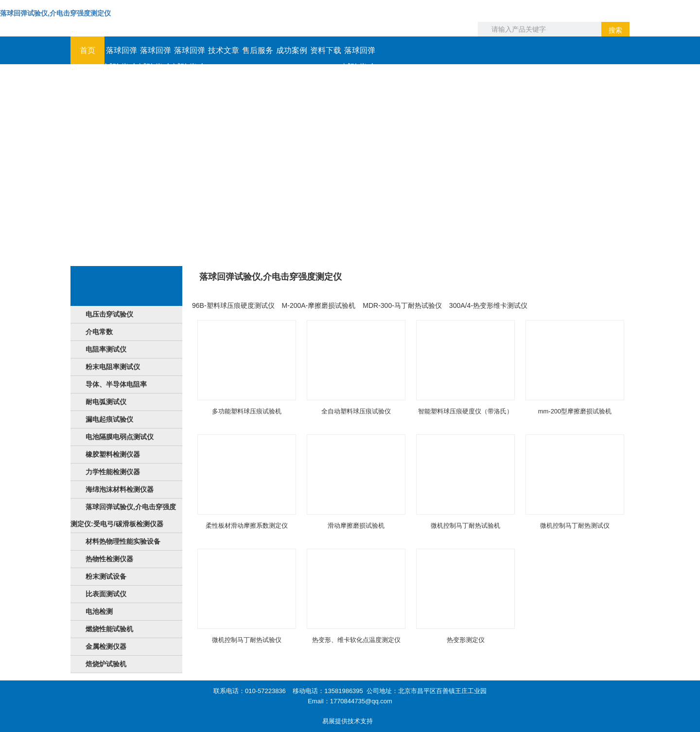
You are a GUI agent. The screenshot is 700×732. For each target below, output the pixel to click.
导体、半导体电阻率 (116, 384)
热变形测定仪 (466, 640)
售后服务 (258, 50)
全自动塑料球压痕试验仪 (356, 411)
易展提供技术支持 (348, 721)
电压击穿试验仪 (109, 314)
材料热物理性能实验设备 (123, 541)
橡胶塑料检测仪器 (113, 454)
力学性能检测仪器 (113, 472)
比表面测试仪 (106, 594)
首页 (87, 50)
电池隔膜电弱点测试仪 (120, 437)
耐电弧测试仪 (106, 402)
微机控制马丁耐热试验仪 (247, 640)
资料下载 (326, 50)
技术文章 (224, 50)
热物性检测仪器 (109, 559)
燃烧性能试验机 (109, 629)
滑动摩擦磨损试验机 (356, 526)
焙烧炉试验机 (106, 664)
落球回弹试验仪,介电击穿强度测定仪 (55, 13)
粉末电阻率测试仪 (113, 367)
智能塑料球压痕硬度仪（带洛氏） (465, 411)
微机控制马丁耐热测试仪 (575, 526)
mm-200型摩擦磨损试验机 (575, 411)
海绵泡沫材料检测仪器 (120, 489)
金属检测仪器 (106, 646)
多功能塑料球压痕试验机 (247, 411)
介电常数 (99, 332)
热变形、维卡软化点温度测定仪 (356, 640)
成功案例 (292, 50)
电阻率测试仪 (106, 349)
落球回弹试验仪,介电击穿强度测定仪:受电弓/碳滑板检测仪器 (123, 515)
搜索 (615, 30)
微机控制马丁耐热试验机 (465, 526)
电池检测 (99, 611)
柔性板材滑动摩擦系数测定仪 (247, 526)
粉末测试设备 (106, 576)
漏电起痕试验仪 (109, 419)
